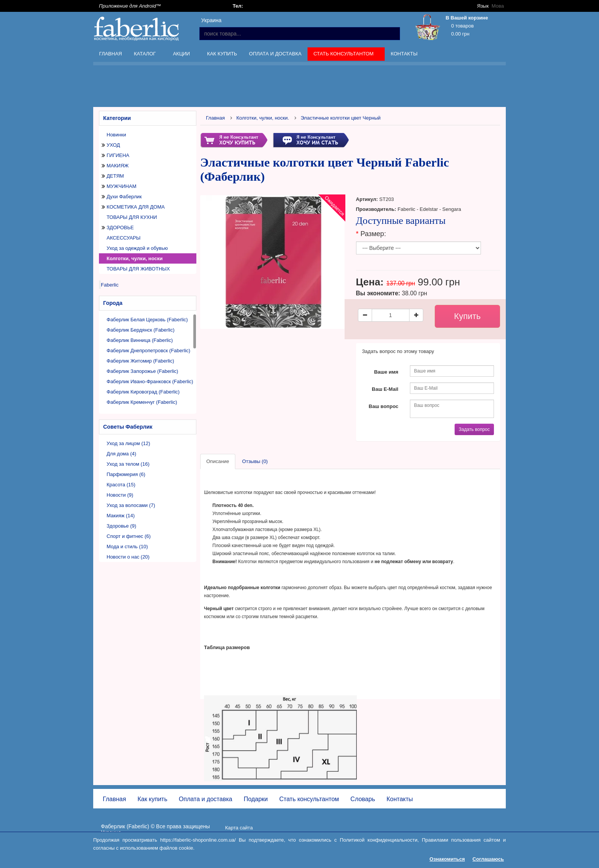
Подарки (256, 799)
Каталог (146, 55)
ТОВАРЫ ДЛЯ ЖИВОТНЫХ (138, 269)
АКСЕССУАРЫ (124, 238)
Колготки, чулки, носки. (263, 118)
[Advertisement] (299, 87)
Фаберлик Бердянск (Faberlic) (141, 330)
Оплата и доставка (275, 54)
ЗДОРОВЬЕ (120, 228)
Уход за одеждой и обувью (137, 248)
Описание (218, 461)
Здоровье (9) (121, 526)
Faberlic (110, 285)
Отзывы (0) (255, 461)
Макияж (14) (121, 516)
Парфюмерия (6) (126, 474)
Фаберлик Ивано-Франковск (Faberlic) (150, 381)
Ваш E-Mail (385, 389)
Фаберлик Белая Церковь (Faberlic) (147, 320)
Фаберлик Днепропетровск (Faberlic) (148, 351)
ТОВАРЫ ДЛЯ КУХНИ (132, 217)
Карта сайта (239, 828)
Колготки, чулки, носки (135, 258)
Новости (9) (120, 495)
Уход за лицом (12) (128, 443)
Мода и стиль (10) (127, 547)
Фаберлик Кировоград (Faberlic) (143, 392)
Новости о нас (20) (128, 557)
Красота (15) (121, 485)
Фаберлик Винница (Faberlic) (140, 340)
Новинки (116, 135)
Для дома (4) (121, 454)
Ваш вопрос (384, 406)
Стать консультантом (344, 55)
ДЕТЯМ (115, 176)
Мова (498, 6)
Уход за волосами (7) (131, 505)
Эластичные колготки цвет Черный (341, 118)
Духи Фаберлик (124, 197)
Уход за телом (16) (128, 464)
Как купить (222, 54)
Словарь (363, 799)
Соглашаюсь (488, 859)
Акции (182, 55)
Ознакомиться (447, 859)
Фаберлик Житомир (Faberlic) (140, 361)
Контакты (404, 54)
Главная (111, 54)
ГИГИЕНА (118, 155)
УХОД (113, 145)
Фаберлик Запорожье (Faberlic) (142, 371)
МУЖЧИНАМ (121, 186)
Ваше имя (386, 372)
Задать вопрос (474, 429)
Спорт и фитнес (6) (129, 536)
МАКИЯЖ (118, 166)
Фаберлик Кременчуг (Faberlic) (142, 402)
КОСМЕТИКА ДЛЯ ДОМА (136, 207)
